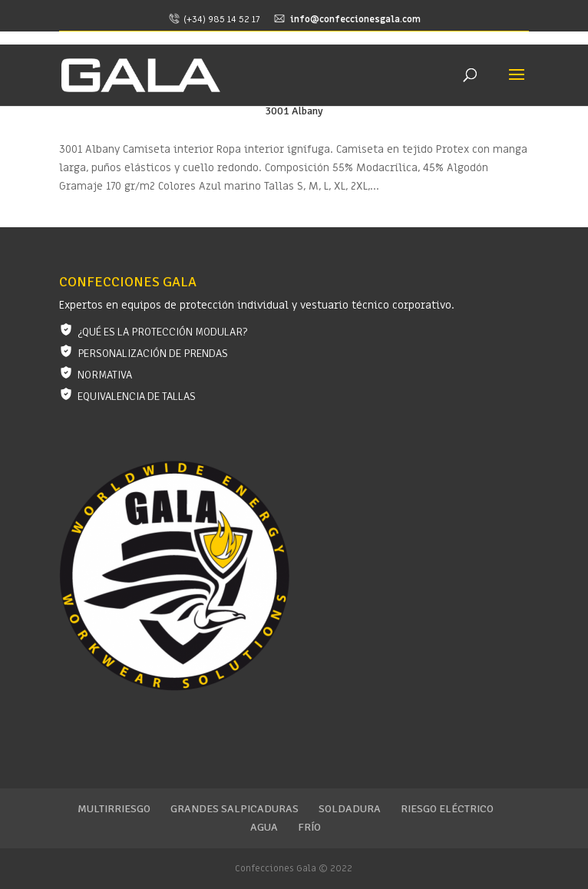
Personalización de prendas (153, 354)
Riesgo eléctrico (447, 809)
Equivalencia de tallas (137, 397)
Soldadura (350, 809)
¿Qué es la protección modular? (162, 332)
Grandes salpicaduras (235, 809)
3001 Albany (294, 111)
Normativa (105, 375)
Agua (264, 827)
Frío (309, 827)
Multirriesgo (114, 809)
